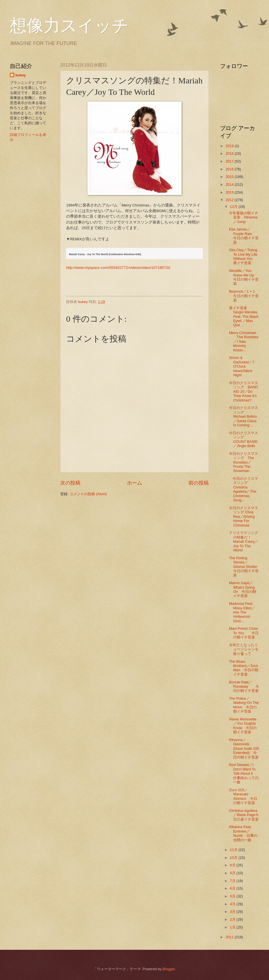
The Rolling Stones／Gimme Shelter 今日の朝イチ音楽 (245, 567)
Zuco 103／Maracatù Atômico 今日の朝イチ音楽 (243, 796)
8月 (233, 873)
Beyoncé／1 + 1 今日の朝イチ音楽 (244, 296)
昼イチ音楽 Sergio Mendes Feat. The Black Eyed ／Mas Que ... (244, 317)
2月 (233, 919)
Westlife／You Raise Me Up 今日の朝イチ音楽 (244, 277)
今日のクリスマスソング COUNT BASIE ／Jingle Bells (244, 439)
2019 (230, 146)
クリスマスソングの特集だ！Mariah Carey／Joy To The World (244, 541)
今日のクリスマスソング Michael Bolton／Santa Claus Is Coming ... (244, 416)
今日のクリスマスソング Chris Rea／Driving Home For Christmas (244, 517)
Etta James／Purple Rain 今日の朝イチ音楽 (244, 236)
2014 (230, 185)
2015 (230, 177)
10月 (234, 858)
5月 (233, 896)
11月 (234, 850)
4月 (233, 904)
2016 (230, 169)
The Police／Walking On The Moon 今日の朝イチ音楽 (244, 705)
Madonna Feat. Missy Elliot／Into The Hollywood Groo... (242, 612)
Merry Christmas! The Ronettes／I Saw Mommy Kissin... (244, 341)
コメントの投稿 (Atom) (88, 494)
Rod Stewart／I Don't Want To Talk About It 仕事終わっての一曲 (244, 773)
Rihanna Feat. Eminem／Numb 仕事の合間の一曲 (243, 833)
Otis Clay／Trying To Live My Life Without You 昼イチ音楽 (243, 256)
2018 (230, 153)
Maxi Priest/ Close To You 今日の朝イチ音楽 (244, 633)
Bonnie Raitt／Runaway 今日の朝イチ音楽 (244, 687)
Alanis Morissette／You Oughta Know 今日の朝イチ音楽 (243, 726)
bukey (21, 75)
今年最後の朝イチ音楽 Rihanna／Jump (244, 217)
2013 (230, 192)
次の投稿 (70, 483)
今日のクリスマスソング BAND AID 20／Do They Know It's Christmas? (244, 392)
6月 (233, 888)
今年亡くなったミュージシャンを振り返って (244, 649)
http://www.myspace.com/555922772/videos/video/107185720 (118, 268)
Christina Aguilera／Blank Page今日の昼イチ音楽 (244, 815)
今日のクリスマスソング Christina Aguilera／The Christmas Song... (244, 489)
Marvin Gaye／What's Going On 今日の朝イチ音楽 (243, 589)
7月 (233, 881)
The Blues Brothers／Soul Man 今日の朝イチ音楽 (244, 668)
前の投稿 (199, 483)
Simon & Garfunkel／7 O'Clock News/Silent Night (242, 366)
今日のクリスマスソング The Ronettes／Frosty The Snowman (244, 462)
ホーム (134, 483)
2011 (230, 937)
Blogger (169, 969)
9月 (233, 865)
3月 (233, 912)
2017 (230, 161)
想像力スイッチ (69, 26)
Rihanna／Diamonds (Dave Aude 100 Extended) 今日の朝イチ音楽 (244, 748)
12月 (234, 207)
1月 (233, 927)
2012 (230, 200)
